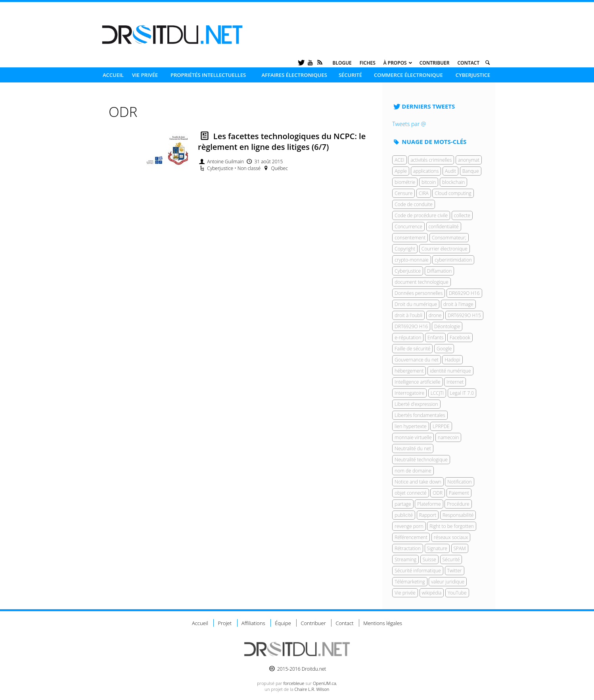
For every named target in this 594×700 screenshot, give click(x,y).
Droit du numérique (416, 304)
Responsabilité (458, 515)
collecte (462, 215)
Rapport (428, 515)
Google (444, 349)
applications (426, 171)
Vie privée (145, 75)
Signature (437, 548)
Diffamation (440, 271)
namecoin (448, 437)
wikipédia (432, 593)
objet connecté (410, 493)
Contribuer (435, 63)
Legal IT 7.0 (462, 393)
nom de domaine (413, 471)
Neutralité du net (413, 448)
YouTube (457, 593)
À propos (395, 63)
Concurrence (408, 227)
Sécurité (350, 75)
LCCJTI (437, 393)
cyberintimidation (453, 260)
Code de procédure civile (421, 215)
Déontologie (447, 326)
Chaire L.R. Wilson (312, 689)
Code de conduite (414, 204)
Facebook (460, 338)
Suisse (429, 559)
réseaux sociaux (451, 537)
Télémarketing (410, 582)
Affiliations (253, 623)
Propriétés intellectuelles (208, 75)
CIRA (424, 193)
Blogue (342, 63)
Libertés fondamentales (420, 415)
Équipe (283, 623)
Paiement (459, 493)
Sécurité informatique (418, 571)
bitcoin (429, 182)
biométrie (405, 182)
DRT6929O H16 (411, 326)
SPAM (460, 548)
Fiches (368, 63)
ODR (438, 493)
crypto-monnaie (411, 260)
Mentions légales (383, 623)
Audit (450, 171)
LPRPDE (441, 426)
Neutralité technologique (421, 460)
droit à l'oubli (408, 315)
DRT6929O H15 (464, 315)
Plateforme (429, 504)
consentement (410, 238)
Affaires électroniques (294, 75)
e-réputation (408, 338)
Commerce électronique (408, 75)
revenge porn (409, 526)
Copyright (405, 249)
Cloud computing (453, 193)
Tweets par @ (409, 124)
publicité (404, 515)
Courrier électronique (445, 249)
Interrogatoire (409, 393)
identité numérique (450, 371)
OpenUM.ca (325, 683)
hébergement (409, 371)
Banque (471, 171)
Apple (401, 171)
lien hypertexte (410, 426)
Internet (455, 382)
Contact (468, 63)
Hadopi (452, 360)
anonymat (469, 160)
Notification (460, 482)
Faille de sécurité (412, 349)
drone (435, 315)
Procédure (458, 504)
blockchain (453, 182)
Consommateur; (449, 238)
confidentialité (444, 227)
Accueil (113, 75)
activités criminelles (431, 160)
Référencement (411, 537)
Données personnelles (419, 293)
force (294, 683)
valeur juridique (448, 582)
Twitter (455, 571)
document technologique (421, 282)
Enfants (435, 338)
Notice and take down (418, 482)
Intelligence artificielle (417, 382)
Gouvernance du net (417, 360)
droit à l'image (458, 304)
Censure (403, 193)
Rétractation (408, 548)
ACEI (399, 160)
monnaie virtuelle (413, 437)
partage (403, 504)
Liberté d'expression (416, 404)
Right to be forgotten (452, 526)
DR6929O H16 (464, 293)
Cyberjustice (473, 75)
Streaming (405, 559)
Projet (225, 623)
